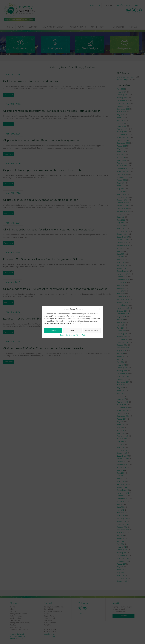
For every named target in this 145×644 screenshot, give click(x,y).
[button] (99, 309)
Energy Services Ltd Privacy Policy (73, 335)
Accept (53, 330)
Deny (72, 330)
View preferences (92, 330)
